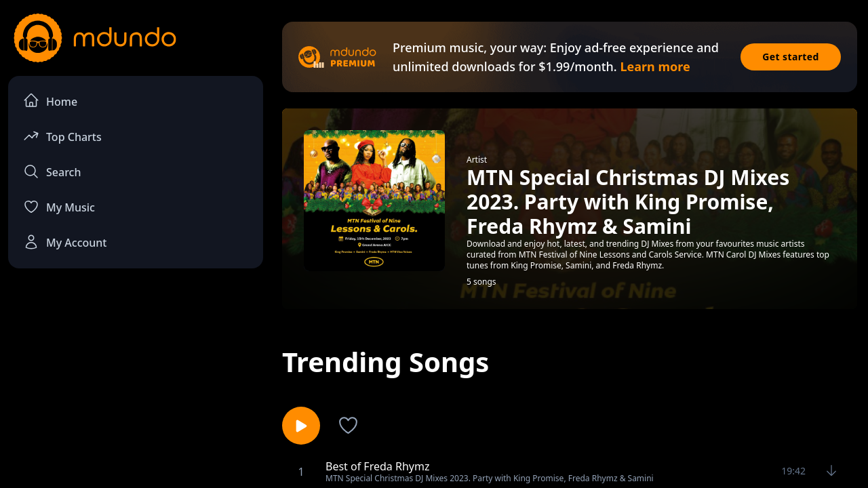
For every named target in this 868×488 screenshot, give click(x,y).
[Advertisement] (136, 390)
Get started (791, 57)
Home (50, 101)
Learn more (655, 66)
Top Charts (62, 136)
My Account (65, 242)
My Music (59, 207)
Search (52, 171)
